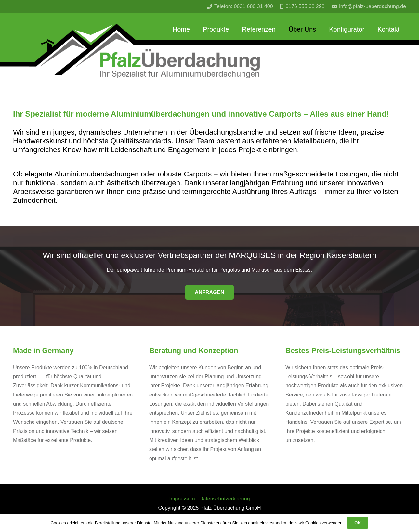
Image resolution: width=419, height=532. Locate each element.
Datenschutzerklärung (225, 499)
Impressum (182, 499)
